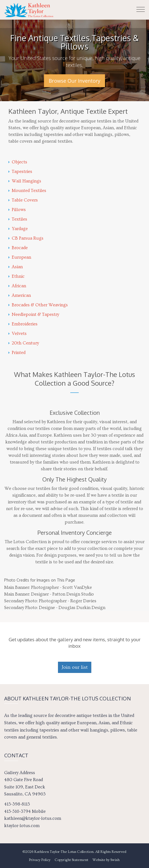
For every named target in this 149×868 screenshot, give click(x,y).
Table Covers (23, 200)
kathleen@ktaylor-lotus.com (33, 818)
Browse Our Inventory (74, 81)
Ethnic (17, 276)
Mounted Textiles (27, 191)
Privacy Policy (40, 860)
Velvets (18, 334)
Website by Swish (106, 860)
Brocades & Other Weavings (38, 305)
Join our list (75, 667)
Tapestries (20, 172)
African (17, 286)
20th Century (24, 343)
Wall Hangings (25, 181)
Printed (17, 353)
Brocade (18, 248)
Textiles (18, 219)
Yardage (18, 229)
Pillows (17, 210)
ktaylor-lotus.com (22, 826)
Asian (16, 267)
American (20, 295)
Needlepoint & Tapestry (34, 314)
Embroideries (23, 324)
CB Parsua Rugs (26, 238)
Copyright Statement (71, 860)
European (20, 257)
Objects (18, 162)
